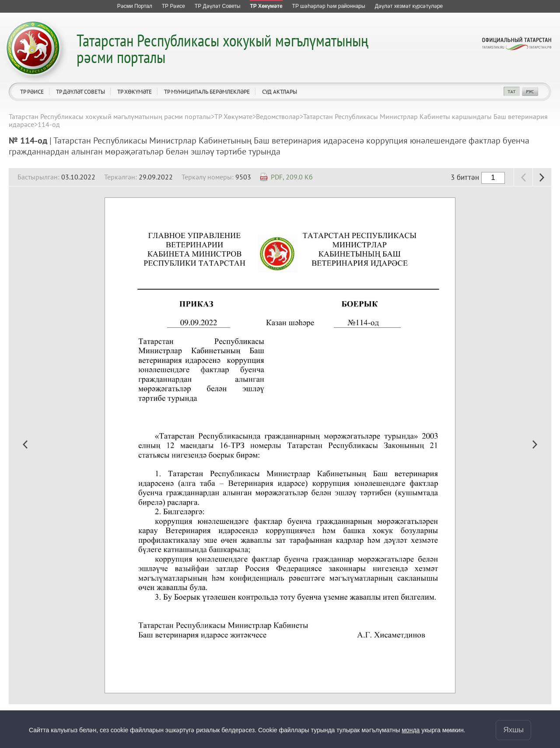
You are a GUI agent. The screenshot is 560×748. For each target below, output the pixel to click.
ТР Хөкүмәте (135, 92)
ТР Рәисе (32, 92)
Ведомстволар (278, 116)
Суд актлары (280, 92)
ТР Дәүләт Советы (80, 92)
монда (411, 730)
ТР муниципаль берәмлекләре (207, 92)
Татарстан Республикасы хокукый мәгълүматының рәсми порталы (222, 48)
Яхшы (513, 730)
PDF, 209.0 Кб (292, 177)
